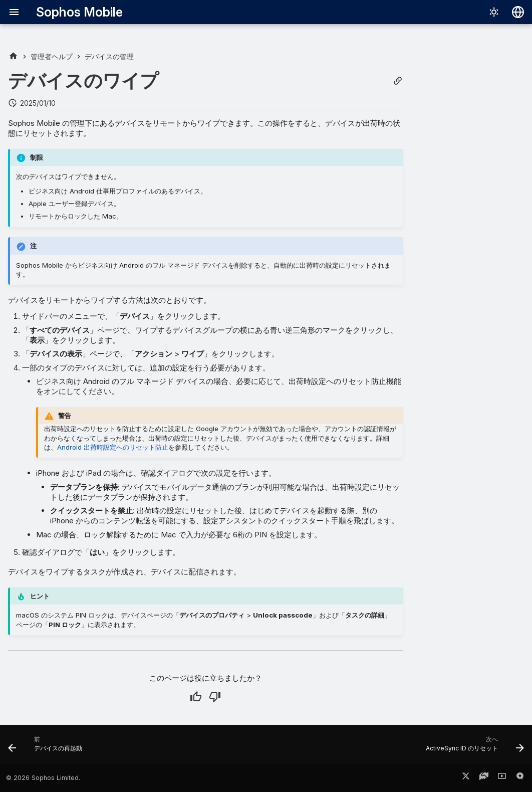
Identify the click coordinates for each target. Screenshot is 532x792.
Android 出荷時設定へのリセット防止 (113, 447)
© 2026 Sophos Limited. (43, 778)
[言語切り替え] (518, 12)
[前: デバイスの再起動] (48, 747)
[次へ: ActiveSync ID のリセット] (472, 747)
